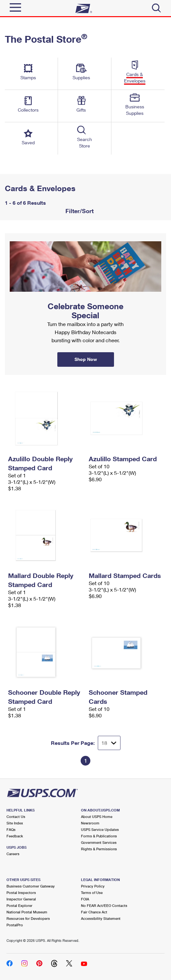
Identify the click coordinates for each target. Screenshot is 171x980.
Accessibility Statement (101, 918)
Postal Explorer (19, 905)
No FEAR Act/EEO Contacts (104, 905)
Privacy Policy (93, 886)
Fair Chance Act (94, 912)
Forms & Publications (99, 836)
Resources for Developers (28, 918)
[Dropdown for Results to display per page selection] (109, 743)
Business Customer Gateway (31, 886)
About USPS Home (97, 817)
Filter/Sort (79, 211)
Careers (13, 854)
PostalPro (15, 925)
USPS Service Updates (100, 829)
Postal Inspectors (21, 893)
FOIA (85, 899)
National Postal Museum (27, 912)
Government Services (99, 842)
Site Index (15, 823)
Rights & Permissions (99, 849)
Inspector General (21, 899)
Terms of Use (92, 893)
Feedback (15, 836)
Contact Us (16, 817)
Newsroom (90, 823)
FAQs (11, 829)
